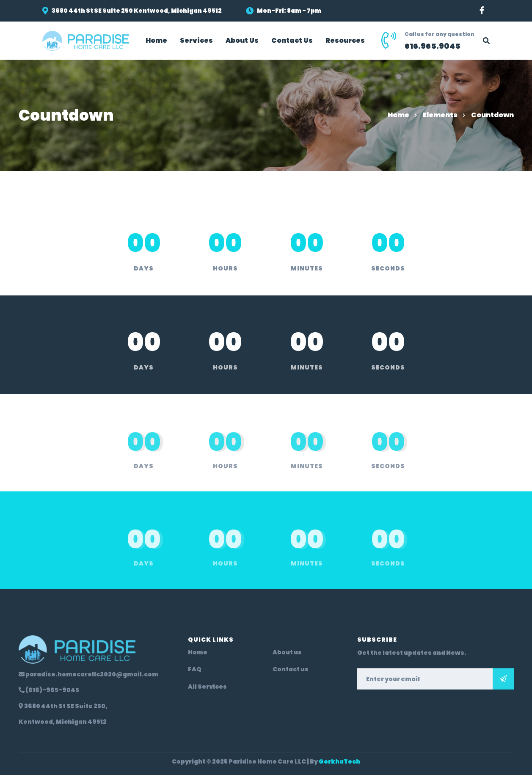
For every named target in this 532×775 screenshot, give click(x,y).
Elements (440, 115)
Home (398, 115)
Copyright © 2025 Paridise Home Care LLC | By (266, 761)
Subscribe (503, 679)
